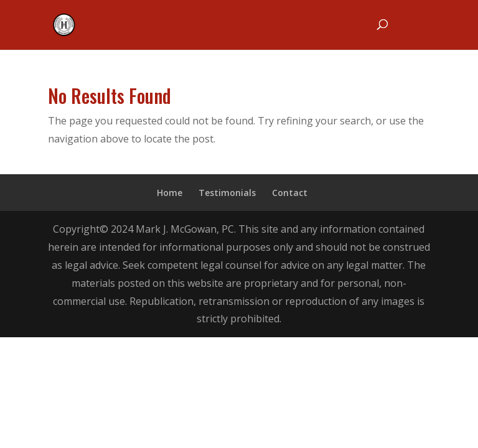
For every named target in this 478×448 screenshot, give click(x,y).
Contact (290, 193)
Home (170, 193)
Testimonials (227, 193)
